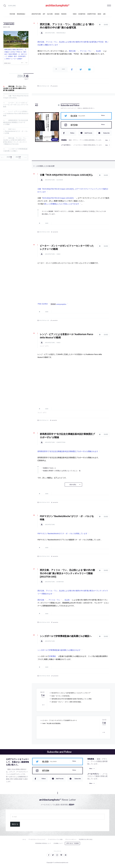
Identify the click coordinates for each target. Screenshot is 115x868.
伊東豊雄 (52, 656)
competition (61, 442)
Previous (23, 63)
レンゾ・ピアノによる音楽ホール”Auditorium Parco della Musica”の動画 (16, 114)
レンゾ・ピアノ (45, 346)
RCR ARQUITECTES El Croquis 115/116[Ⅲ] (58, 198)
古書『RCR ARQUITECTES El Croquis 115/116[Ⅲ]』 (16, 97)
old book (60, 180)
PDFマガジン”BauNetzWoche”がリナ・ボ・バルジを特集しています (62, 534)
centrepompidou (61, 304)
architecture (50, 33)
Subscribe (106, 133)
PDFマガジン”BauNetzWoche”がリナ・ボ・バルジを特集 (15, 131)
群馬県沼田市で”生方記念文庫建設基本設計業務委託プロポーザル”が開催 (16, 122)
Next (26, 63)
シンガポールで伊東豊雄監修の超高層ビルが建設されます (59, 650)
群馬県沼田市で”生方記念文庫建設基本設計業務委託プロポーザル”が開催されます (68, 451)
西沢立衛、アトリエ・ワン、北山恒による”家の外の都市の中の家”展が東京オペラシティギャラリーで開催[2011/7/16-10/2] (15, 141)
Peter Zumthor (43, 304)
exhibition (60, 582)
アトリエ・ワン (86, 51)
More (107, 140)
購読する (15, 824)
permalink (55, 86)
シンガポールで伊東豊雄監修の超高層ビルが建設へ (15, 150)
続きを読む (73, 485)
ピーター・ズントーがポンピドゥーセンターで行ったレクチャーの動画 (16, 105)
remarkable (61, 33)
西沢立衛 (72, 51)
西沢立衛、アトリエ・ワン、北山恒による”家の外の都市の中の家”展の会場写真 (15, 88)
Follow (103, 115)
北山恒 (98, 51)
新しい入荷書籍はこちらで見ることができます (62, 204)
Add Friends (88, 133)
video (58, 254)
